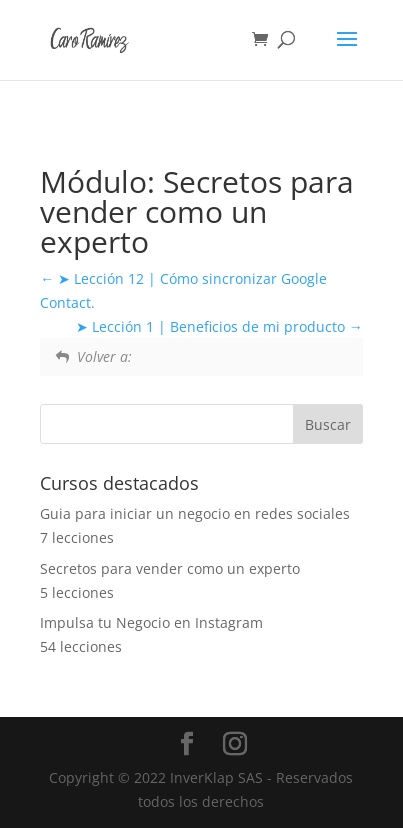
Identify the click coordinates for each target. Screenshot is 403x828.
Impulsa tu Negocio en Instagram (151, 622)
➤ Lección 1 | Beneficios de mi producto (219, 326)
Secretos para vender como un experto (170, 568)
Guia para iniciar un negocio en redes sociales (195, 513)
